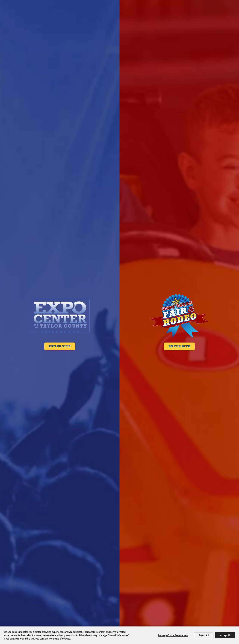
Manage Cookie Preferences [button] (173, 635)
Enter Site (60, 346)
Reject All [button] (204, 635)
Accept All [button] (225, 635)
